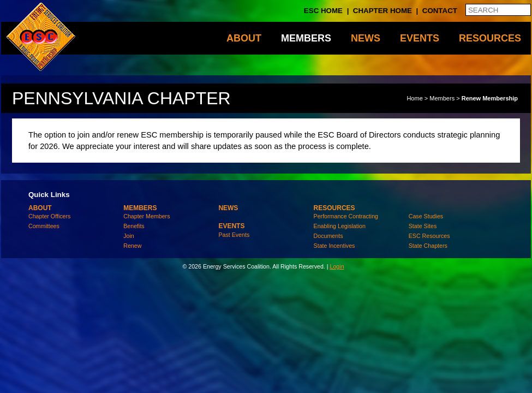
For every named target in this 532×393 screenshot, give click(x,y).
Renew (132, 246)
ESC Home (323, 11)
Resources (490, 38)
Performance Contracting (346, 216)
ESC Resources (429, 236)
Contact (440, 11)
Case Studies (426, 216)
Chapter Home (382, 11)
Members (306, 38)
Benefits (134, 226)
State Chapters (428, 246)
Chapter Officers (49, 216)
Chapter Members (147, 216)
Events (420, 38)
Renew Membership (490, 98)
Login (337, 266)
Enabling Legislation (340, 226)
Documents (328, 236)
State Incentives (334, 246)
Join (129, 236)
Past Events (234, 235)
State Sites (423, 226)
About (244, 38)
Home (414, 98)
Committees (44, 226)
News (366, 38)
